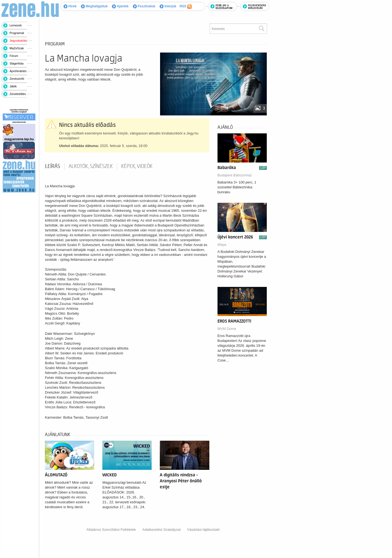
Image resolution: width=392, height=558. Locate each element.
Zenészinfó (17, 79)
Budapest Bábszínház (235, 175)
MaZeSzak (17, 48)
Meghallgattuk (94, 6)
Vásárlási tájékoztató (203, 530)
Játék (13, 86)
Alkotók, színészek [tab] (91, 166)
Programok (17, 33)
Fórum (14, 56)
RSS (186, 7)
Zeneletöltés (18, 94)
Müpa (222, 245)
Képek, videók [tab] (137, 166)
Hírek (70, 6)
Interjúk (168, 6)
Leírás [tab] (53, 166)
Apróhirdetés (18, 71)
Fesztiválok (144, 6)
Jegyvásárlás (18, 41)
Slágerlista (16, 63)
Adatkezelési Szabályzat (162, 530)
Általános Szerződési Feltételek (111, 530)
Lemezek (16, 25)
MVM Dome (227, 329)
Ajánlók (120, 6)
